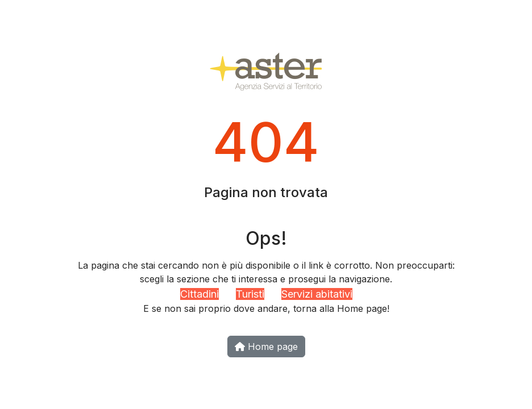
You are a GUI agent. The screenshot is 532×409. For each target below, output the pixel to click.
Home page (266, 347)
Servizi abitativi (317, 294)
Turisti (250, 294)
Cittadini (199, 294)
